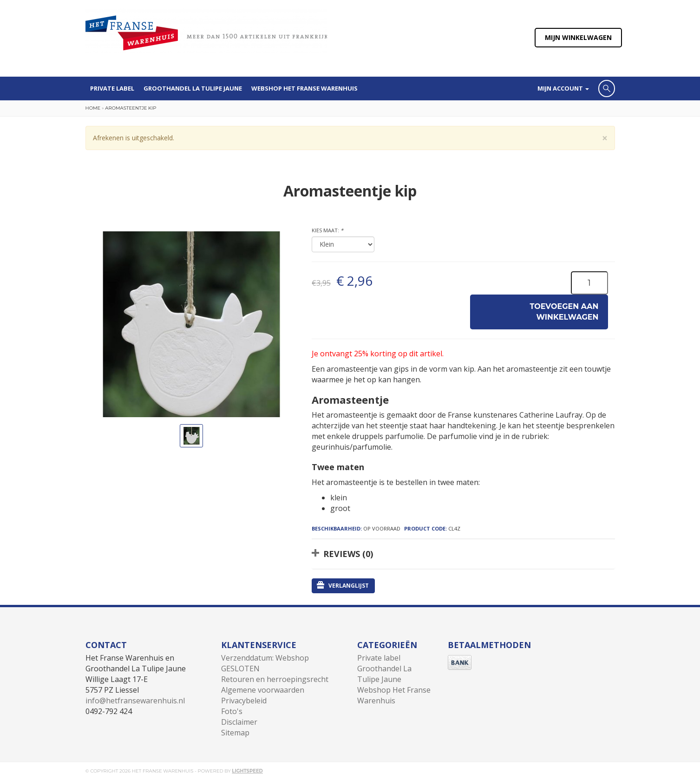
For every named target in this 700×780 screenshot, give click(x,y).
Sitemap (235, 733)
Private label (112, 88)
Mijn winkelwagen (578, 37)
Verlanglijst (343, 585)
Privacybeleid (244, 701)
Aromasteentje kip (131, 108)
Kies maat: (327, 230)
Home (93, 108)
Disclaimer (239, 722)
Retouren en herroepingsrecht (275, 679)
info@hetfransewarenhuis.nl (135, 701)
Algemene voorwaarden (263, 690)
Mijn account (563, 88)
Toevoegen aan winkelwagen (564, 312)
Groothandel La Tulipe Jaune (193, 88)
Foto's (232, 711)
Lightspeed (247, 771)
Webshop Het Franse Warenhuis (304, 88)
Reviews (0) (348, 554)
